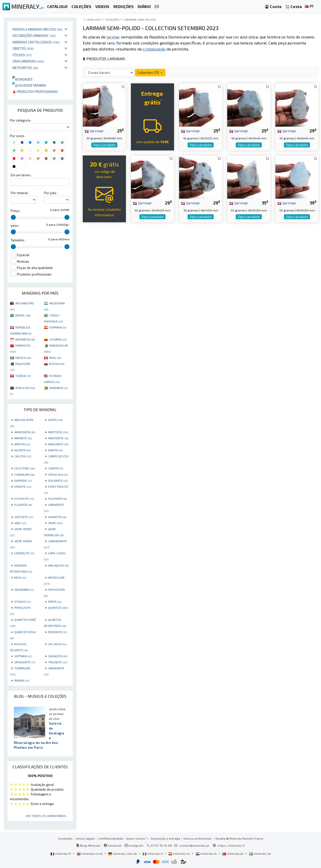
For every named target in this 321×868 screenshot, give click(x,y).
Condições (65, 838)
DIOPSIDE (23, 480)
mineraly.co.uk (90, 853)
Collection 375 (150, 72)
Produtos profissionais (35, 92)
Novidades (23, 79)
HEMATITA (57, 517)
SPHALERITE (25, 662)
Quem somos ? (137, 838)
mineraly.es (180, 853)
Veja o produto (104, 145)
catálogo (94, 19)
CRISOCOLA (58, 474)
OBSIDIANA (24, 589)
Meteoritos (25, 68)
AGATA (55, 420)
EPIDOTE (23, 486)
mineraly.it (153, 853)
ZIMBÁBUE (58, 388)
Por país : (51, 193)
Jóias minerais (28, 61)
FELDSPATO (58, 499)
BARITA (56, 450)
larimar (94, 131)
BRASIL (23, 315)
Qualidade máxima (29, 85)
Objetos (23, 48)
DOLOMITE (58, 480)
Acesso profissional (198, 838)
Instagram (134, 845)
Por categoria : (21, 120)
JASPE (55, 523)
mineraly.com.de (123, 853)
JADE (20, 523)
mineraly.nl (207, 853)
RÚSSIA (57, 364)
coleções (112, 19)
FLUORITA (23, 505)
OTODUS (23, 602)
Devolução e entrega (165, 838)
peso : (15, 226)
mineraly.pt (233, 853)
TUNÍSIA (23, 376)
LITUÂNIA (58, 339)
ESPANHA (58, 327)
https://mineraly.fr (231, 845)
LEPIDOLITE (24, 553)
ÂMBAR (22, 680)
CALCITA (23, 456)
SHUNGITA (58, 656)
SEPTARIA (23, 656)
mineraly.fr (61, 853)
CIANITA (56, 468)
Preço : (16, 211)
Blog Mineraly (88, 845)
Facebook (113, 845)
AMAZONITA (25, 432)
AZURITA (22, 450)
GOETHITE (24, 517)
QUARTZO (58, 608)
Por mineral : (20, 193)
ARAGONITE (58, 444)
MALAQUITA (58, 565)
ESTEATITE (24, 499)
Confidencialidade (111, 838)
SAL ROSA (57, 644)
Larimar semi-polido (140, 19)
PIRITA (55, 602)
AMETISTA (58, 432)
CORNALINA (24, 474)
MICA (20, 577)
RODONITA (57, 632)
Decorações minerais (34, 36)
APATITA (22, 444)
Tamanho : (18, 240)
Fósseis (22, 55)
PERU (55, 358)
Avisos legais (85, 838)
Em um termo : (21, 175)
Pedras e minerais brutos (37, 29)
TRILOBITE (58, 662)
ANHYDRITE (58, 438)
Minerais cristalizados (36, 42)
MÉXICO (23, 358)
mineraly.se (260, 853)
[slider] (13, 217)
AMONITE (23, 438)
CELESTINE (24, 468)
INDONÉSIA (25, 339)
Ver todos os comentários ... (47, 816)
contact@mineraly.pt (194, 845)
